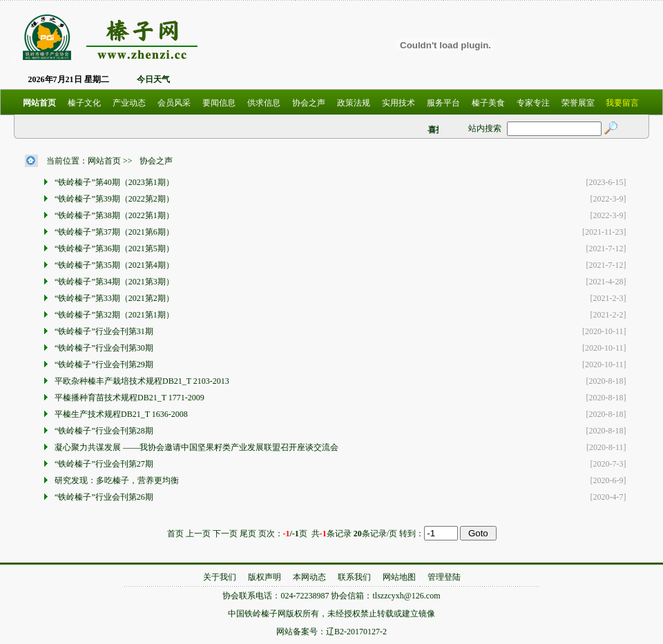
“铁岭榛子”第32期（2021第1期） (115, 315)
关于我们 (220, 577)
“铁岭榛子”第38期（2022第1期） (115, 215)
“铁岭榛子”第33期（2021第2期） (115, 298)
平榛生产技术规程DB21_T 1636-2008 (122, 414)
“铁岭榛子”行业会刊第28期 (105, 431)
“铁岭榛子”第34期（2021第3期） (115, 282)
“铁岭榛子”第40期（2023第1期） (115, 182)
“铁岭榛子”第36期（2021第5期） (115, 248)
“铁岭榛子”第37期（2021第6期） (115, 232)
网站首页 (104, 161)
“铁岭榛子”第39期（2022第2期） (115, 199)
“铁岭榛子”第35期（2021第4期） (115, 265)
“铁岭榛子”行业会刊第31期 (105, 331)
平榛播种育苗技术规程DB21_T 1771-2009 (131, 398)
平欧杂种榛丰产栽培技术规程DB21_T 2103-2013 (143, 381)
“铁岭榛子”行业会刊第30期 (105, 348)
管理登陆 (444, 577)
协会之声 (156, 161)
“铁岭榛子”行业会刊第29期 (105, 364)
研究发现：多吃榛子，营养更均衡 (118, 480)
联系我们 (354, 577)
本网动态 (309, 577)
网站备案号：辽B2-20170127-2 (331, 632)
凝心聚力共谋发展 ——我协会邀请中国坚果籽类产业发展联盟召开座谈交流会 (198, 447)
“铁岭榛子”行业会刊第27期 (105, 464)
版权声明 (265, 577)
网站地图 (399, 577)
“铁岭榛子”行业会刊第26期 (105, 497)
